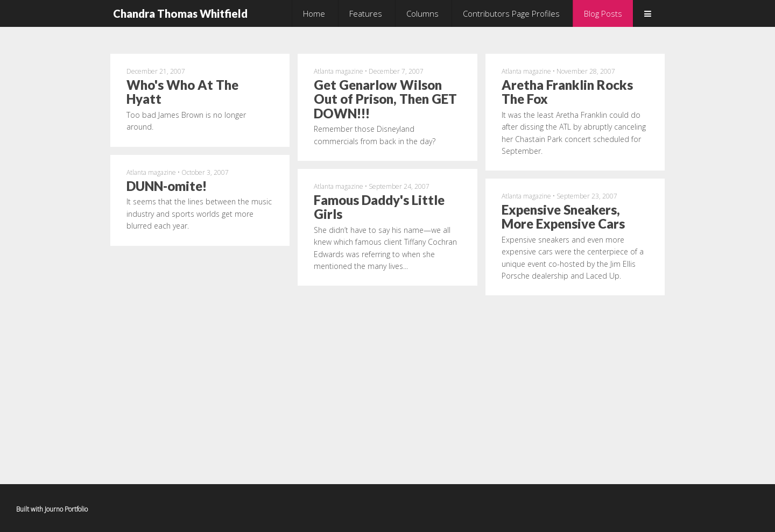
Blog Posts (603, 13)
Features (366, 13)
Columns (422, 13)
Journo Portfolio (66, 509)
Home (314, 13)
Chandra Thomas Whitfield (180, 13)
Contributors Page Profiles (511, 13)
